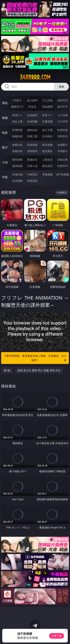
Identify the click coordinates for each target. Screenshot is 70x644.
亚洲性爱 (17, 130)
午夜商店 (32, 174)
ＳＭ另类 (63, 121)
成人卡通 (47, 130)
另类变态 (63, 136)
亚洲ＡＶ (17, 115)
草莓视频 (47, 174)
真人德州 (32, 100)
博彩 (5, 103)
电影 (5, 133)
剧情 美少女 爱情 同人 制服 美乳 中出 (39, 370)
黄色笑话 (47, 166)
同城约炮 (17, 174)
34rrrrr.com (35, 77)
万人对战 (47, 100)
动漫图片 (63, 145)
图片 (5, 147)
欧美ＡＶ (47, 115)
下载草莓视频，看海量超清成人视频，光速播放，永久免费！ (35, 358)
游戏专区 (63, 100)
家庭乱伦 (32, 160)
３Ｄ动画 (63, 115)
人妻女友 (47, 160)
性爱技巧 (63, 166)
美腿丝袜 (17, 151)
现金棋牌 (47, 107)
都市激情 (17, 160)
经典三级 (32, 136)
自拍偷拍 (32, 115)
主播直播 (47, 121)
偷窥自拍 (17, 145)
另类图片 (63, 151)
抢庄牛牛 (63, 107)
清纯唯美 (32, 151)
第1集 (7, 370)
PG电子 (17, 100)
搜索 (61, 87)
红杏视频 (17, 181)
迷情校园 (17, 166)
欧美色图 (47, 145)
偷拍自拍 (32, 130)
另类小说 (32, 166)
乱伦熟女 (47, 136)
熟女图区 (47, 151)
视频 (5, 118)
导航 (5, 177)
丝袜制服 (32, 121)
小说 (5, 162)
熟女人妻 (17, 121)
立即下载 (57, 636)
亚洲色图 (32, 145)
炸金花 (32, 107)
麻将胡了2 (17, 107)
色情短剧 (32, 181)
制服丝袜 (17, 136)
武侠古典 (63, 160)
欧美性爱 (63, 130)
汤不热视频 (63, 174)
